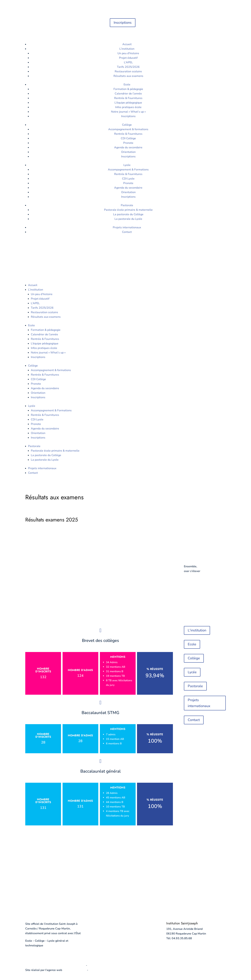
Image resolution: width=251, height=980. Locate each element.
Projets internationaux (127, 227)
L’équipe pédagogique (128, 103)
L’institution (127, 49)
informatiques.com (75, 970)
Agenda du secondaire (128, 147)
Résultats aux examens (128, 76)
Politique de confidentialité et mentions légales (55, 965)
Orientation (128, 152)
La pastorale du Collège (128, 214)
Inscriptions (123, 23)
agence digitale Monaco (104, 970)
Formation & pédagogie (128, 89)
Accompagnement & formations (128, 129)
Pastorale (127, 205)
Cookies (93, 965)
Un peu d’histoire (128, 53)
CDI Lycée (128, 179)
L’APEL (128, 62)
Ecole (127, 85)
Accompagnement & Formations (128, 170)
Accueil (127, 44)
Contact (127, 232)
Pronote (128, 143)
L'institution (197, 630)
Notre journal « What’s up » (128, 112)
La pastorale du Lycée (128, 219)
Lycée (127, 165)
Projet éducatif (128, 58)
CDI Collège (128, 138)
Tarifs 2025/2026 (128, 67)
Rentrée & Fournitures (128, 98)
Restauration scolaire (128, 71)
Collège (127, 125)
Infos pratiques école (128, 107)
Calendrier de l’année (128, 94)
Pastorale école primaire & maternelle (128, 210)
